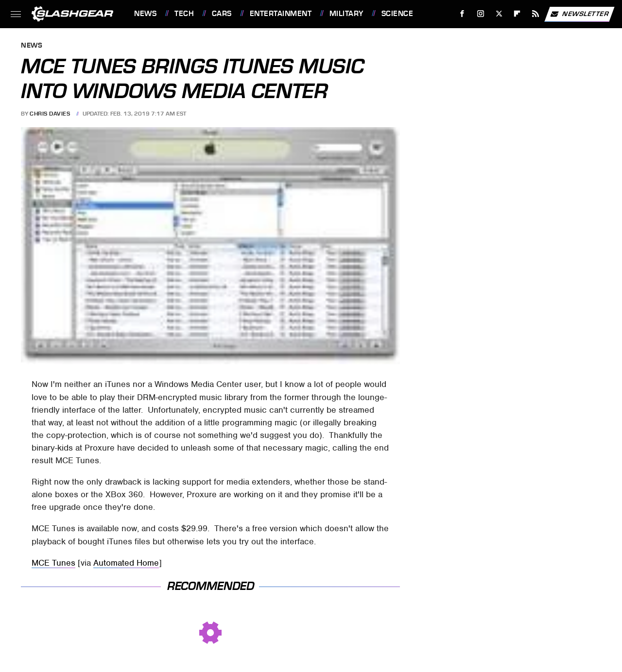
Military (346, 14)
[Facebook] (462, 14)
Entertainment (281, 14)
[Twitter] (499, 14)
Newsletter (579, 14)
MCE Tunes (53, 563)
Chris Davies (50, 114)
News (145, 14)
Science (397, 14)
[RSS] (536, 14)
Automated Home (126, 563)
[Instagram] (481, 14)
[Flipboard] (517, 14)
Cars (222, 14)
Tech (184, 14)
